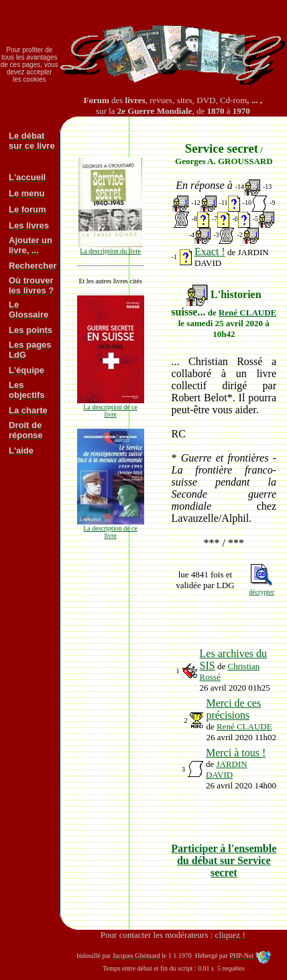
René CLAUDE (247, 312)
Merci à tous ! (236, 753)
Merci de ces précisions (233, 709)
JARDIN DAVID (227, 769)
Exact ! (210, 252)
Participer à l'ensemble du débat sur (224, 860)
